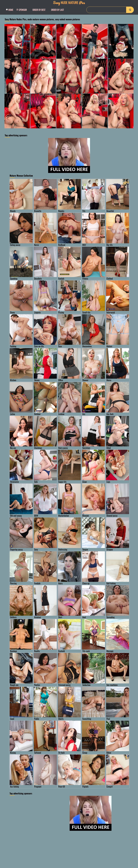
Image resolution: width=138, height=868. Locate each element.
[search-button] (130, 10)
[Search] (110, 10)
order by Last (57, 10)
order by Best (39, 10)
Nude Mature (69, 2)
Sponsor (22, 10)
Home (10, 10)
